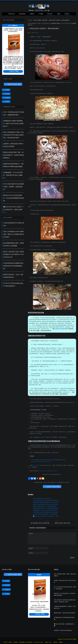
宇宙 (66, 82)
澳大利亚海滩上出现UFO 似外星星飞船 (40, 523)
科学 (41, 37)
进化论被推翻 (22, 642)
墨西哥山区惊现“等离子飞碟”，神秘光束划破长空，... (46, 506)
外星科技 (32, 14)
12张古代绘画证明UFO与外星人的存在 (42, 498)
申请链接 (60, 642)
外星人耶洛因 (42, 437)
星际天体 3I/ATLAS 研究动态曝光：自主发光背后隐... (45, 514)
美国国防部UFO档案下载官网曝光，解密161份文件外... (46, 502)
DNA (51, 406)
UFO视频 (41, 14)
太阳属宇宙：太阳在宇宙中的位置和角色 (63, 630)
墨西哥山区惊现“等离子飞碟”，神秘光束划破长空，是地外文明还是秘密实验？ (14, 155)
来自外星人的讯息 (56, 23)
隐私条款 (55, 642)
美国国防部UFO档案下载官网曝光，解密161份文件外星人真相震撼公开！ (13, 123)
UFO (36, 23)
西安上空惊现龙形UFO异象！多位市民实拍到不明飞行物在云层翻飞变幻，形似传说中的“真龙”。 (14, 135)
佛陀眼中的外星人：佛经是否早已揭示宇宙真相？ (65, 613)
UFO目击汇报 (11, 14)
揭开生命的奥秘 (29, 642)
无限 (42, 410)
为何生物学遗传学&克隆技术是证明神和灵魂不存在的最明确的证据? (47, 460)
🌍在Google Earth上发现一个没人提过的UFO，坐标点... (46, 516)
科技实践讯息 (22, 14)
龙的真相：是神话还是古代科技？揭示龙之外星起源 (45, 504)
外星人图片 (50, 14)
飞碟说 (59, 14)
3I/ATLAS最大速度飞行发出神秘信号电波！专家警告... (46, 512)
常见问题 (67, 14)
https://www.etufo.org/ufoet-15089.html (40, 462)
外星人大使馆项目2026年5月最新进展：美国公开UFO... (46, 500)
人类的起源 (15, 642)
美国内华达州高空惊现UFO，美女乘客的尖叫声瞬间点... (46, 508)
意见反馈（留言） (49, 642)
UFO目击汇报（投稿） (39, 642)
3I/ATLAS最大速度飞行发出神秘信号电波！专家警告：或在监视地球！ (14, 187)
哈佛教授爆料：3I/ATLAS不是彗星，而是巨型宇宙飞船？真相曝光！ (13, 175)
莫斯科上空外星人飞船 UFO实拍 (62, 523)
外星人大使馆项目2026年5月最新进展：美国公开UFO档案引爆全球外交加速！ (14, 234)
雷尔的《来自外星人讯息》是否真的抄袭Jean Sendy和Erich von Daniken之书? (14, 254)
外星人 (69, 23)
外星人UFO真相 (37, 20)
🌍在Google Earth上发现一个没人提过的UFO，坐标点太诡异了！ (13, 209)
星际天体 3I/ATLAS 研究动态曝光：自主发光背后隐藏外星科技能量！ (14, 198)
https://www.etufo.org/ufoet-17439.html (48, 471)
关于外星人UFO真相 (7, 642)
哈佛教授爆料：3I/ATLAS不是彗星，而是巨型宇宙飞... (46, 510)
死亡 (51, 452)
